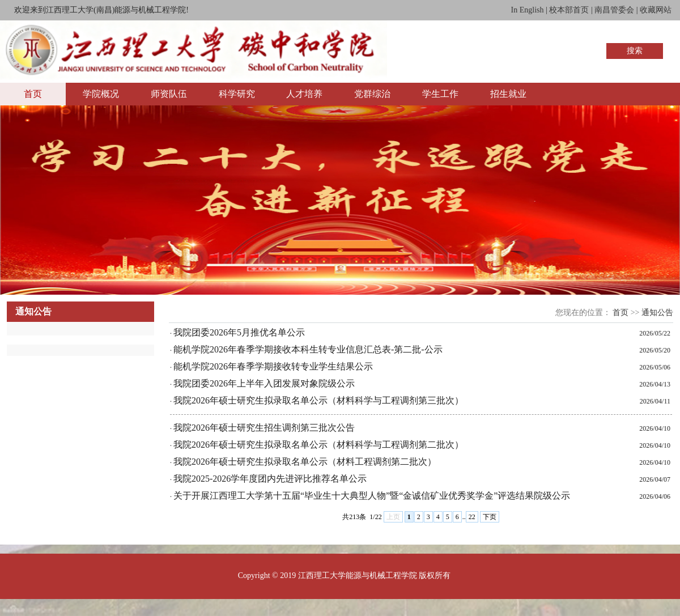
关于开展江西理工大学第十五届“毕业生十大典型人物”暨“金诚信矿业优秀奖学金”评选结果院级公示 (372, 496)
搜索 (635, 51)
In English (528, 10)
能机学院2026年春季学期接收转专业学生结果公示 (273, 366)
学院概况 (101, 94)
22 (472, 517)
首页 (33, 94)
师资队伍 (169, 94)
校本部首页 (569, 10)
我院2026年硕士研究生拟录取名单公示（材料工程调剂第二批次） (305, 462)
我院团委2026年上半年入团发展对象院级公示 (264, 383)
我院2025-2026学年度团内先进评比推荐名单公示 (270, 479)
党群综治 (372, 94)
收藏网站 (656, 10)
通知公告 (657, 313)
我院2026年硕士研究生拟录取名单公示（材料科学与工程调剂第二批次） (318, 445)
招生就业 (508, 94)
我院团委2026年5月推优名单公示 (239, 332)
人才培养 (304, 94)
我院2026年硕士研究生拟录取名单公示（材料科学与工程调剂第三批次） (318, 400)
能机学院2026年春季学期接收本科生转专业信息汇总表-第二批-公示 (308, 349)
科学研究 (237, 94)
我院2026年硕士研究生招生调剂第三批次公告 (264, 428)
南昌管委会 (614, 10)
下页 (490, 517)
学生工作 (440, 94)
